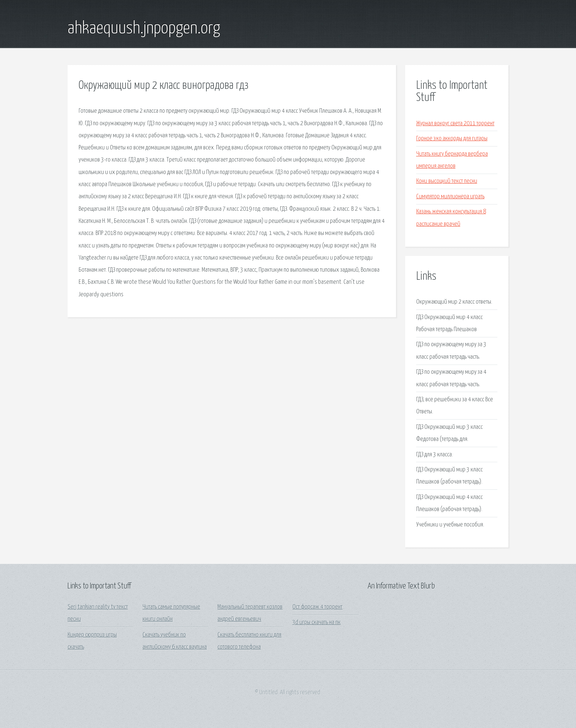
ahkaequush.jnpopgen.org (144, 29)
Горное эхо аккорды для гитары (452, 139)
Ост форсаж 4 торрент (317, 607)
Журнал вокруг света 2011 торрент (455, 124)
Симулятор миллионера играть (450, 197)
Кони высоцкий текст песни (447, 181)
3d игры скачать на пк (316, 622)
